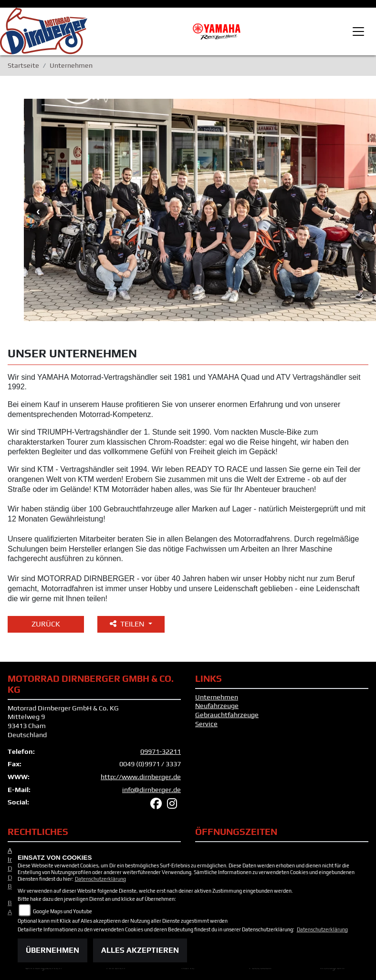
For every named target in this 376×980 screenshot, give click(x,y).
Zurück (46, 624)
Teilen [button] (128, 624)
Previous (38, 211)
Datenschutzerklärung (100, 879)
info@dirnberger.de (151, 790)
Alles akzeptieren (140, 950)
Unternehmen (217, 697)
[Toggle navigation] (358, 31)
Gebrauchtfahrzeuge (227, 715)
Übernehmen (52, 950)
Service (206, 724)
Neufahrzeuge (217, 706)
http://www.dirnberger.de (141, 777)
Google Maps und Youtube (63, 911)
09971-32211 (161, 751)
